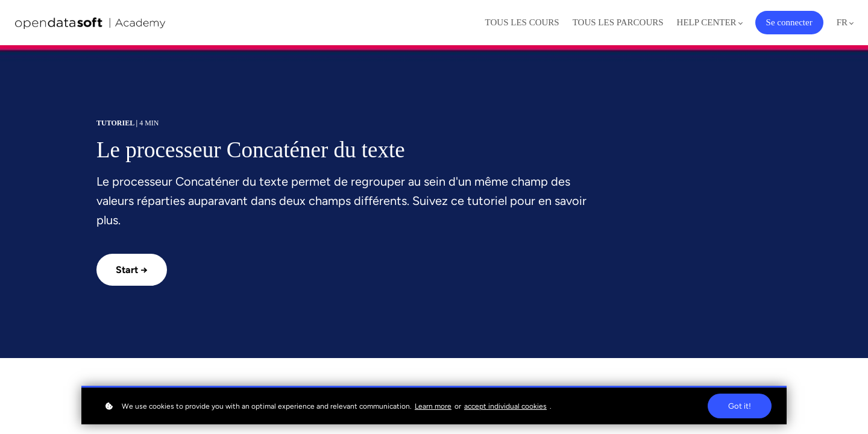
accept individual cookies (505, 406)
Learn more (433, 406)
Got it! (740, 406)
